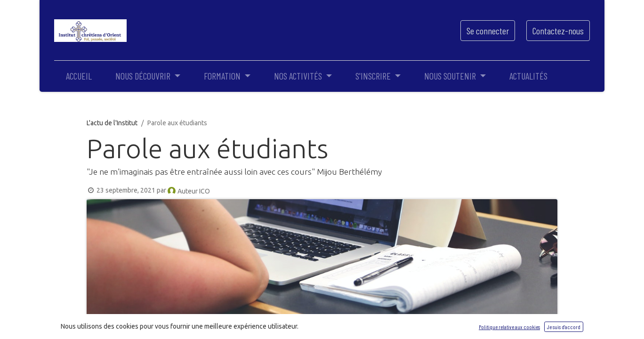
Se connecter (488, 31)
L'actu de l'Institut (112, 123)
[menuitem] (79, 76)
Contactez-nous (558, 31)
